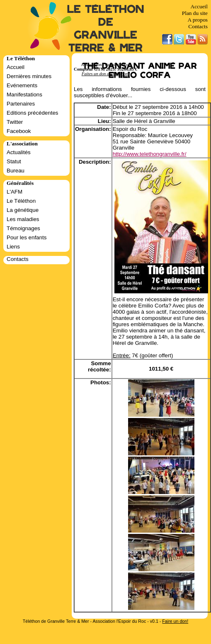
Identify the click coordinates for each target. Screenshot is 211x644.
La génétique (23, 210)
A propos (198, 20)
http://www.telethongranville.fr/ (150, 154)
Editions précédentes (32, 113)
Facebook (19, 131)
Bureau (16, 171)
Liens (13, 247)
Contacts (198, 26)
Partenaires (21, 104)
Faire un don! (175, 621)
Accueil (199, 6)
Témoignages (23, 228)
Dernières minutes (29, 76)
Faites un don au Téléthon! (105, 74)
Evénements (22, 85)
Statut (14, 161)
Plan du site (195, 13)
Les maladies (23, 219)
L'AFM (15, 192)
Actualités (19, 152)
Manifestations (24, 95)
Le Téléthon (21, 201)
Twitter (15, 122)
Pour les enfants (27, 237)
